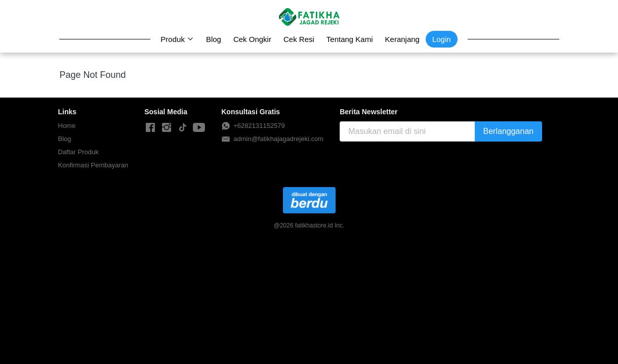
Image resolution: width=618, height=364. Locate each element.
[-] (150, 128)
